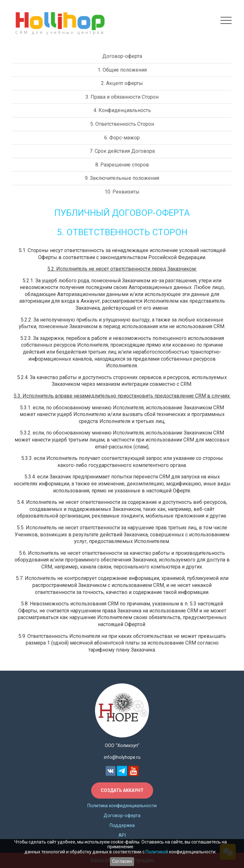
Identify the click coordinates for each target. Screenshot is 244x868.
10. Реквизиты (122, 192)
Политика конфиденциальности (122, 806)
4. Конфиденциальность (122, 110)
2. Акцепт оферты (122, 83)
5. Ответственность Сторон (122, 124)
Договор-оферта (122, 56)
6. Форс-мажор (122, 138)
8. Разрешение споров (122, 165)
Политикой (157, 852)
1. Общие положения (122, 70)
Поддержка (122, 826)
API (122, 835)
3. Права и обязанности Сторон (122, 97)
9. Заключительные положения (122, 178)
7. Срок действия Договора (122, 151)
